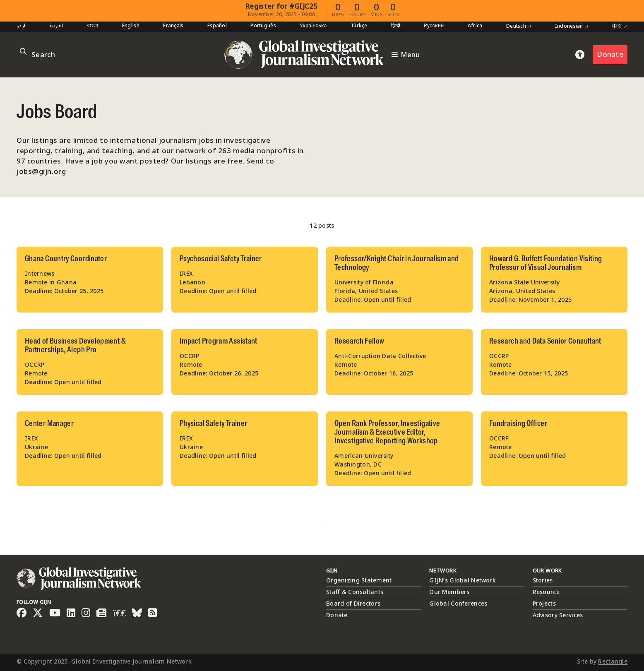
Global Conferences (458, 604)
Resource (546, 592)
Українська (313, 26)
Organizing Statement (359, 581)
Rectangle (613, 662)
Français (173, 26)
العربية (56, 26)
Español (217, 26)
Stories (543, 581)
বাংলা (93, 26)
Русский (434, 26)
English (131, 26)
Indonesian (572, 26)
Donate (610, 54)
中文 (620, 26)
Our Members (449, 592)
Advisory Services (558, 615)
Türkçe (359, 26)
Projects (544, 604)
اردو (21, 26)
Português (263, 26)
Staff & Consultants (355, 592)
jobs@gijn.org (41, 172)
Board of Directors (353, 604)
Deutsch (519, 26)
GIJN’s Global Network (463, 581)
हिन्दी (396, 26)
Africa (475, 26)
